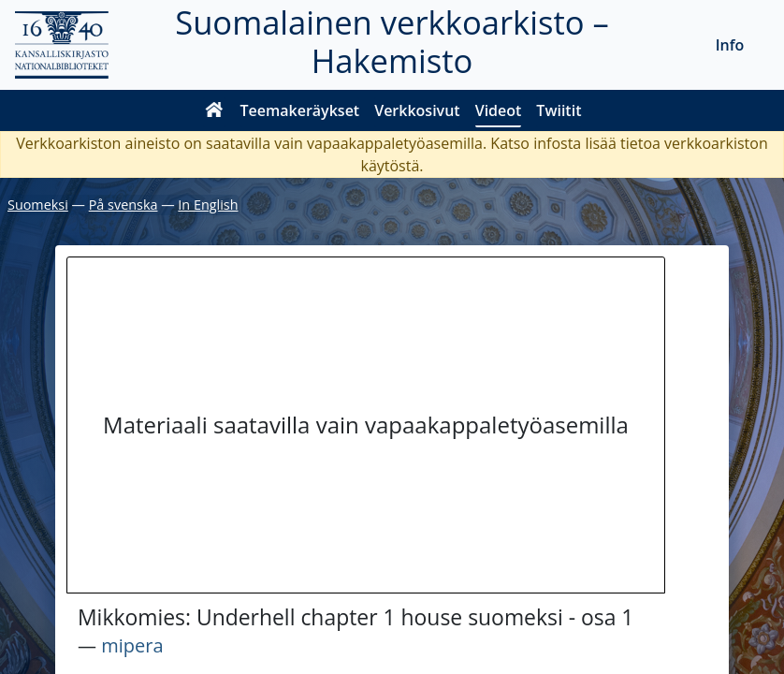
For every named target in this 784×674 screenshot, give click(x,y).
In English (208, 205)
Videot (499, 110)
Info (730, 45)
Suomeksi (38, 205)
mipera (132, 645)
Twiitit (559, 110)
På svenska (123, 205)
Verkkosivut (417, 110)
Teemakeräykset (300, 110)
